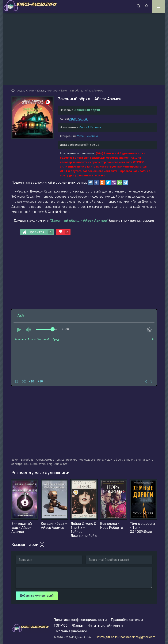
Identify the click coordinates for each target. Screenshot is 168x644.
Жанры (78, 625)
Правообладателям (127, 620)
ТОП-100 (61, 625)
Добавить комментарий (37, 596)
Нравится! (38, 232)
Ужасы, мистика (88, 136)
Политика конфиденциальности (80, 620)
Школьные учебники (70, 631)
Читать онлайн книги (105, 625)
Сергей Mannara (90, 127)
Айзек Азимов (79, 119)
